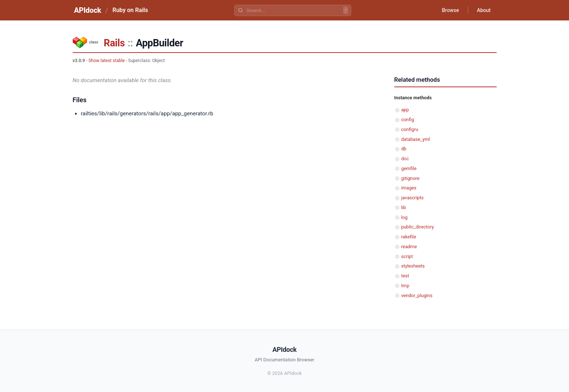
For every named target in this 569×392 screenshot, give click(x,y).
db (404, 149)
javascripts (413, 198)
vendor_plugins (417, 295)
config (408, 120)
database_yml (416, 139)
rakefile (409, 237)
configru (410, 129)
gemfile (409, 168)
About (484, 10)
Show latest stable (107, 61)
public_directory (418, 227)
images (409, 188)
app (405, 110)
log (405, 217)
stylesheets (413, 266)
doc (405, 159)
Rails (114, 43)
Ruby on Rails (130, 10)
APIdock (88, 10)
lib (404, 207)
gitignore (410, 178)
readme (409, 247)
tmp (405, 286)
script (407, 256)
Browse (450, 10)
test (405, 276)
